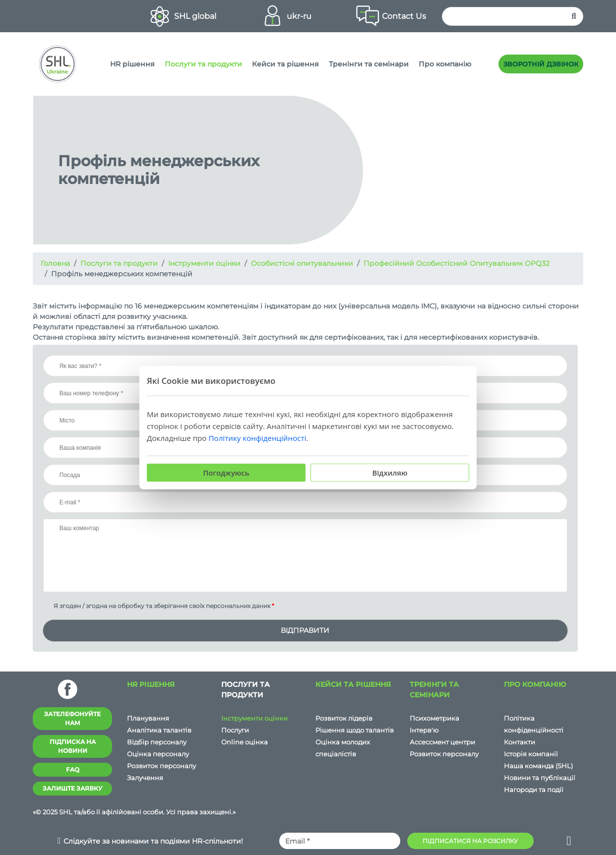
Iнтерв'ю (424, 730)
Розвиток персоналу (161, 766)
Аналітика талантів (159, 730)
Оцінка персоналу (158, 754)
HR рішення (132, 64)
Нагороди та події (534, 790)
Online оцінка (245, 742)
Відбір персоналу (157, 742)
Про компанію (445, 64)
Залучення (145, 778)
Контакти (520, 742)
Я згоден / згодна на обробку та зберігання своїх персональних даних (158, 606)
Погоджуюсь (226, 473)
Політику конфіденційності (257, 438)
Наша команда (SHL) (538, 766)
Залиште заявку (72, 788)
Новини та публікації (540, 778)
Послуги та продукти (203, 64)
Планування (148, 718)
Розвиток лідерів (344, 718)
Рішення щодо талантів (355, 730)
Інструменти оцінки (254, 718)
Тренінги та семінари (369, 64)
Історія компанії (531, 754)
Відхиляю (390, 473)
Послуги (235, 730)
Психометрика (434, 718)
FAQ (73, 769)
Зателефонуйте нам (72, 718)
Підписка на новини (73, 746)
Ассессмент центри (442, 742)
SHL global (195, 16)
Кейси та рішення (285, 64)
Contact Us (404, 16)
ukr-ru (299, 16)
